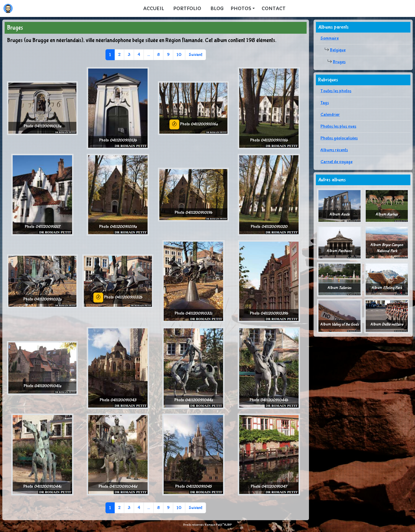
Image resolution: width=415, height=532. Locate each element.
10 (179, 55)
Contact (274, 8)
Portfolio (187, 8)
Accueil (154, 8)
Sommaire (330, 38)
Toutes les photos (336, 91)
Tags (325, 103)
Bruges (339, 62)
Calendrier (330, 114)
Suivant (196, 55)
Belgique (338, 50)
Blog (217, 8)
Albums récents (334, 150)
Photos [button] (241, 8)
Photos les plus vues (338, 126)
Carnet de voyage (336, 162)
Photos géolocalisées (339, 138)
